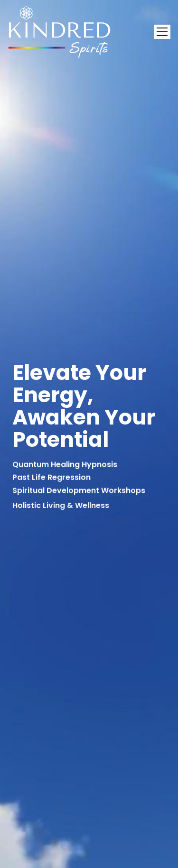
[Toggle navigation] (162, 32)
